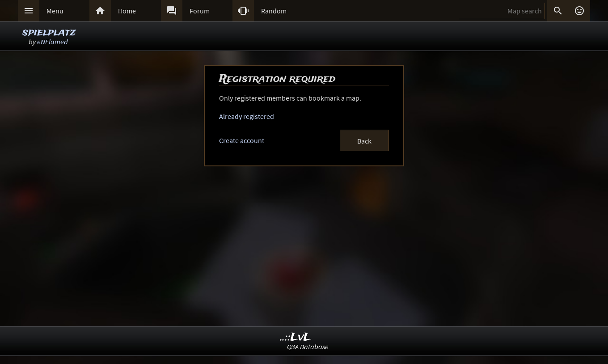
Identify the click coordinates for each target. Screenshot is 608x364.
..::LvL (296, 337)
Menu (55, 11)
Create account (242, 140)
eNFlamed (53, 42)
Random (274, 11)
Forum (200, 11)
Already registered (247, 116)
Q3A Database (308, 347)
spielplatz (49, 32)
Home (127, 11)
